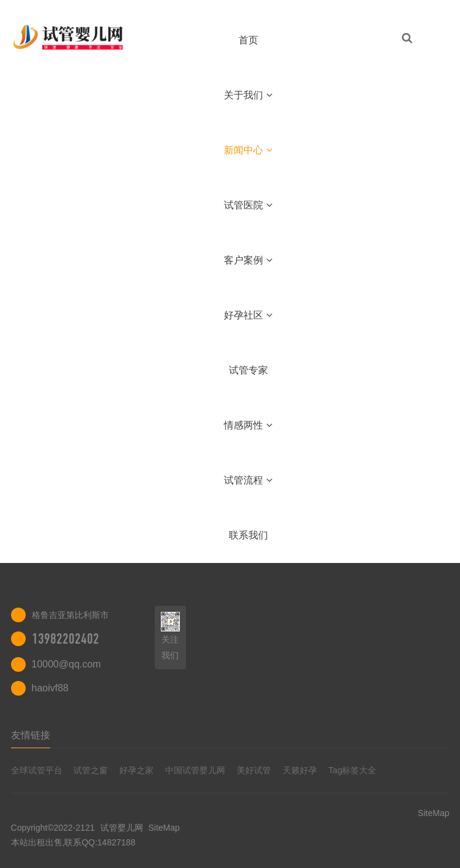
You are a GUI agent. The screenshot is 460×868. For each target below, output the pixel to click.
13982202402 (65, 639)
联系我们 (248, 535)
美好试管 (254, 770)
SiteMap (164, 828)
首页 (248, 40)
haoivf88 (50, 688)
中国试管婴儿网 (195, 770)
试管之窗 (91, 770)
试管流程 (248, 480)
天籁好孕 (300, 770)
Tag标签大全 (353, 770)
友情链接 (31, 735)
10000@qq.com (66, 664)
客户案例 (248, 260)
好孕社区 (248, 315)
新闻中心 (248, 150)
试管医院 (248, 205)
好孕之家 (136, 770)
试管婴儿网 (122, 828)
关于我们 (248, 95)
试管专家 (248, 370)
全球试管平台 (37, 770)
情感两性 (248, 425)
